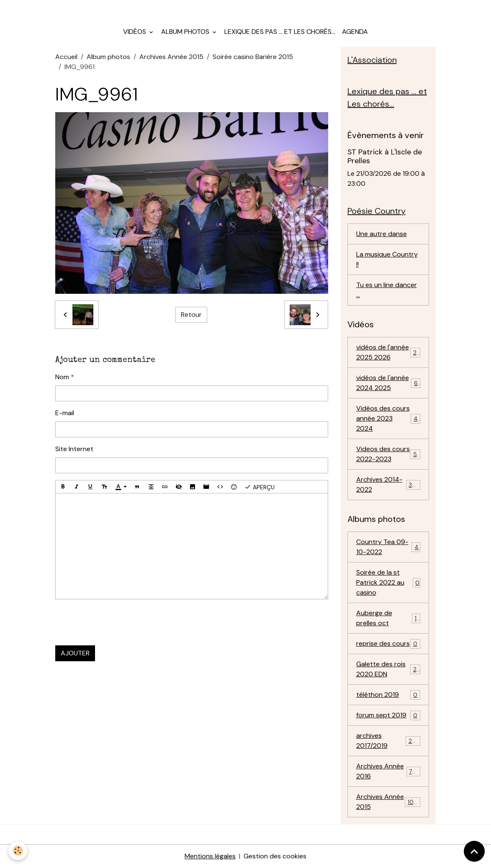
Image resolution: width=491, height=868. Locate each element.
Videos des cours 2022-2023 (388, 454)
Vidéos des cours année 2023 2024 (389, 418)
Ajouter (75, 653)
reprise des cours (388, 644)
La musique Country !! (387, 259)
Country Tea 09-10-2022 (388, 547)
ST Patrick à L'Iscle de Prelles (385, 156)
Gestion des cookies (275, 856)
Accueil (66, 57)
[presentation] (119, 622)
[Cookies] (18, 851)
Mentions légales (210, 856)
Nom (62, 377)
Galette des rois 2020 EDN (388, 669)
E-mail (65, 413)
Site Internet (74, 449)
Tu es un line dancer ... (387, 290)
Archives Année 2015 (171, 57)
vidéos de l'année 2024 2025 (388, 383)
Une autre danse (382, 234)
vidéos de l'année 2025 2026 (388, 352)
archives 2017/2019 (388, 741)
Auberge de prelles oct (388, 618)
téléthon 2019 (388, 695)
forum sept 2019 (388, 715)
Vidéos (135, 32)
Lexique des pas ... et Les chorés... (280, 32)
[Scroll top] (474, 851)
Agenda (355, 32)
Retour (191, 315)
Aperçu (260, 487)
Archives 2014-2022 (388, 484)
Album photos (186, 32)
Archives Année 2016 (388, 771)
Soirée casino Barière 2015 (253, 57)
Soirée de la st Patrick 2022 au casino (388, 582)
